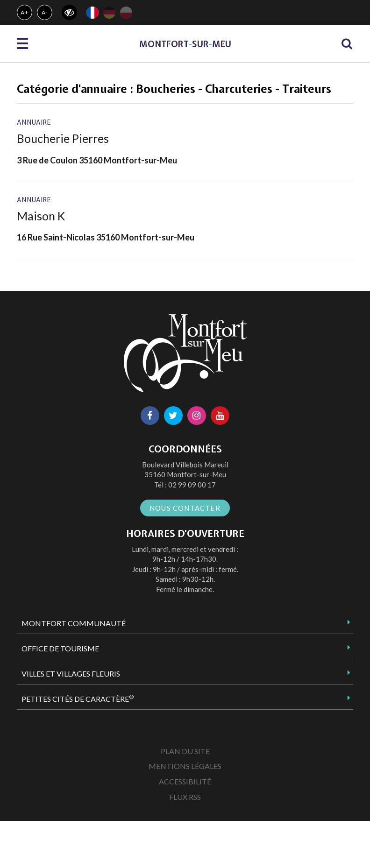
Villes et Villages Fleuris (71, 674)
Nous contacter (185, 508)
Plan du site (185, 751)
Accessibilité (185, 781)
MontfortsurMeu (185, 44)
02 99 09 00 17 (192, 485)
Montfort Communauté (74, 623)
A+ (25, 12)
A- (45, 12)
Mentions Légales (185, 766)
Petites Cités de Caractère (78, 699)
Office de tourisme (60, 648)
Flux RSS (185, 797)
